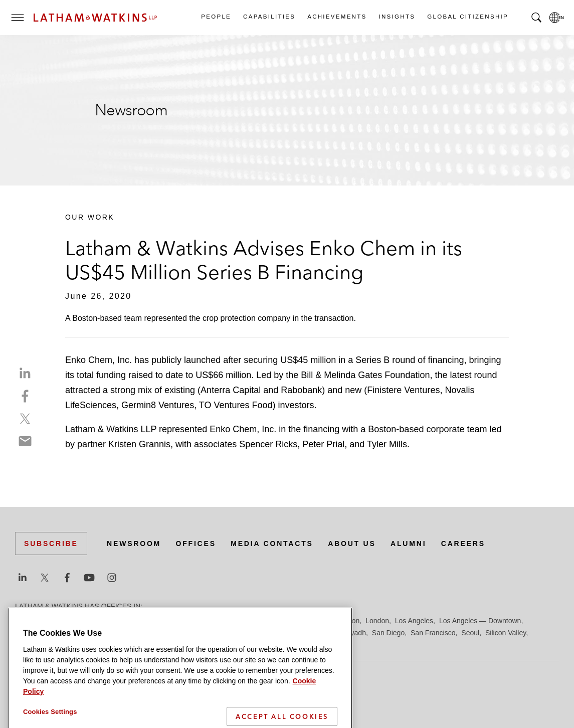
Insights (397, 17)
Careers (463, 543)
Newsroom (134, 543)
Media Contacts (272, 543)
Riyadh (355, 633)
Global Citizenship (467, 17)
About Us (352, 543)
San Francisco (433, 633)
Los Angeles (414, 621)
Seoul (470, 633)
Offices (196, 543)
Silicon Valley (506, 633)
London (377, 621)
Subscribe (51, 543)
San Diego (388, 633)
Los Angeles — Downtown (480, 621)
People (216, 17)
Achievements (336, 17)
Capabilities (269, 17)
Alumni (408, 543)
